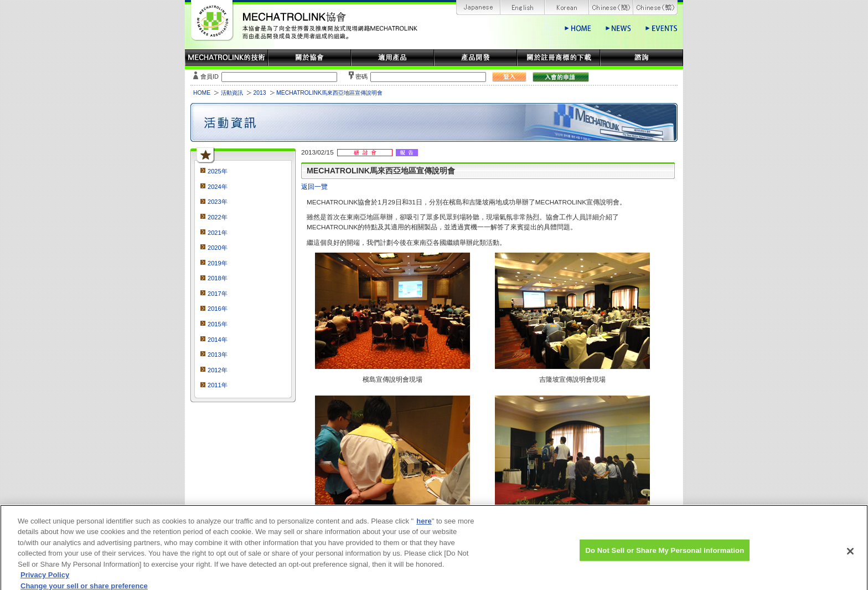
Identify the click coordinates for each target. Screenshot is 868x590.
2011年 (218, 385)
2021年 (218, 233)
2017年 (218, 294)
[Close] (850, 555)
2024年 (218, 187)
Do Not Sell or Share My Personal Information (665, 554)
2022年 (218, 217)
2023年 (218, 202)
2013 (259, 93)
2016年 (218, 309)
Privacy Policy (45, 579)
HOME (202, 93)
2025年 (218, 171)
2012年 (218, 370)
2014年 (218, 340)
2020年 (218, 248)
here (424, 525)
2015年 (218, 324)
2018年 (218, 278)
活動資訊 (232, 93)
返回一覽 (314, 186)
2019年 (218, 263)
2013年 (218, 355)
